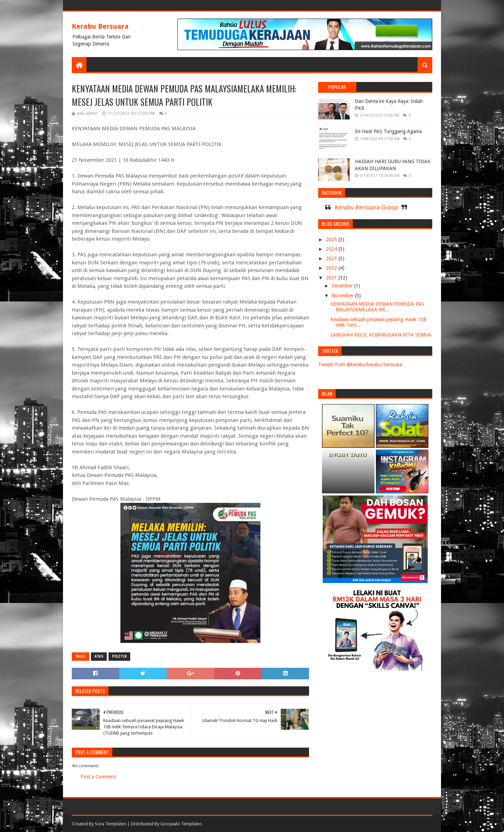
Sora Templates (111, 824)
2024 (332, 249)
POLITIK (119, 656)
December (343, 286)
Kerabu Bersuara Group (366, 207)
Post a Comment (98, 777)
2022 (332, 268)
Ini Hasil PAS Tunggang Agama (388, 131)
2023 (332, 258)
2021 (332, 278)
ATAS (99, 656)
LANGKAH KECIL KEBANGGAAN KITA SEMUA (381, 335)
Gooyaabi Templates (181, 824)
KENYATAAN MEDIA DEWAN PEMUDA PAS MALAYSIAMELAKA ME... (377, 307)
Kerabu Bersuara (100, 26)
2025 (332, 240)
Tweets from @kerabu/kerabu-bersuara (360, 365)
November (343, 296)
